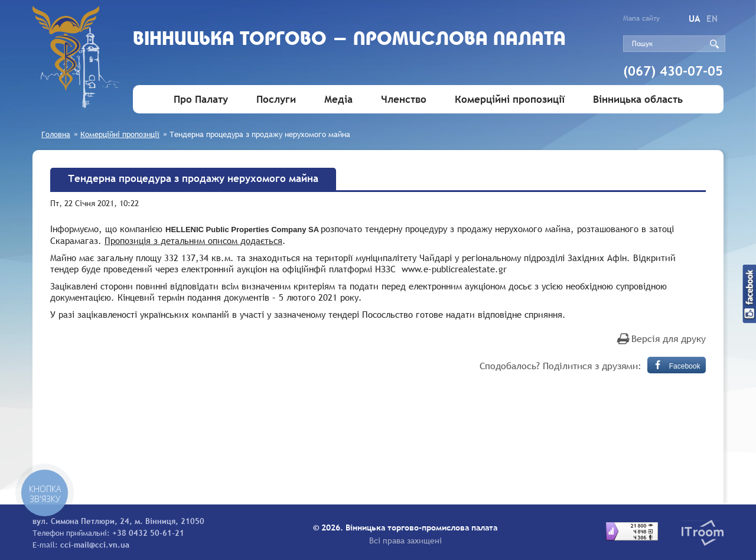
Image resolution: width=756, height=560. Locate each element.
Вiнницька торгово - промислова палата (349, 40)
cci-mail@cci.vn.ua (95, 545)
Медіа (338, 100)
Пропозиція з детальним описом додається (193, 240)
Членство (404, 100)
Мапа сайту (641, 18)
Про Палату (201, 100)
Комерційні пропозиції (510, 100)
